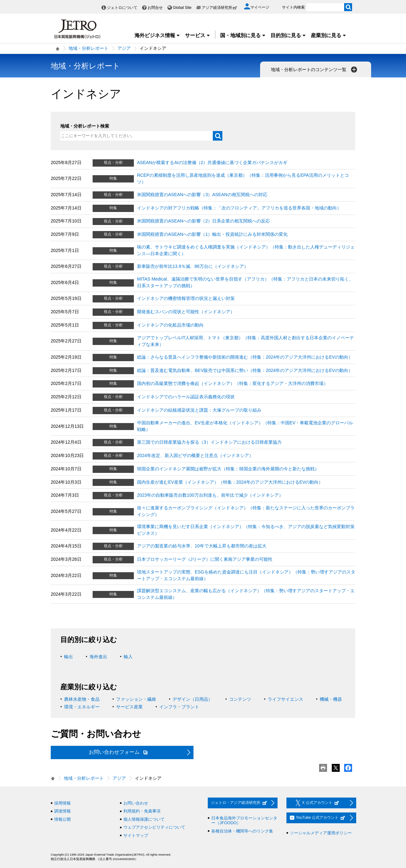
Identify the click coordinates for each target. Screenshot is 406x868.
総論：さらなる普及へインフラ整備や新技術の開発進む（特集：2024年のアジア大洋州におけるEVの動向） (245, 357)
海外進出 (98, 657)
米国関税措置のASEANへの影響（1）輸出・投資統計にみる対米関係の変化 (212, 234)
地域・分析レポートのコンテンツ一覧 (315, 70)
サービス (198, 35)
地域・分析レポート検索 (85, 126)
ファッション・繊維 (136, 699)
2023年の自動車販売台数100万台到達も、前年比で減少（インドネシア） (210, 495)
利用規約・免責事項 (142, 811)
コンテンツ (240, 699)
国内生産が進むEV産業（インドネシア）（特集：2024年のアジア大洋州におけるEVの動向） (230, 482)
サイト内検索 (293, 7)
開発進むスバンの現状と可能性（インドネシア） (186, 312)
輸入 (128, 657)
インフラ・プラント (179, 707)
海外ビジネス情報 (157, 35)
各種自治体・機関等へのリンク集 (242, 831)
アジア (124, 48)
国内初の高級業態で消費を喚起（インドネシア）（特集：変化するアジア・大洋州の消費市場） (232, 383)
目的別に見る (288, 35)
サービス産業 (129, 707)
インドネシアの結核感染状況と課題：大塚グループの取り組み (199, 410)
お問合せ (155, 8)
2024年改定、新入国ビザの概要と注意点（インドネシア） (195, 455)
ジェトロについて (122, 8)
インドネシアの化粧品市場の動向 (170, 325)
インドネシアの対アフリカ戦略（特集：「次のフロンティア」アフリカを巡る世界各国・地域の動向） (239, 208)
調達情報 (62, 811)
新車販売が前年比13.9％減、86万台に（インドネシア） (193, 266)
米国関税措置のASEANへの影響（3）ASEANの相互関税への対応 (202, 195)
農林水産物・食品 (82, 699)
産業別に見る (329, 35)
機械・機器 (331, 699)
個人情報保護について (144, 819)
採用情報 (62, 803)
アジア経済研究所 (219, 8)
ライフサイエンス (285, 699)
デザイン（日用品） (193, 699)
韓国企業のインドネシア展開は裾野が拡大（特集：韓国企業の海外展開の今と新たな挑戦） (228, 469)
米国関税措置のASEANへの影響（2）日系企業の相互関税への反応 (203, 221)
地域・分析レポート (88, 48)
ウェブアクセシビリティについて (154, 827)
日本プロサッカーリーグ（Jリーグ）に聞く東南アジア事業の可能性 (205, 559)
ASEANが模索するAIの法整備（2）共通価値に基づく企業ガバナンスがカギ (212, 162)
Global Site (182, 8)
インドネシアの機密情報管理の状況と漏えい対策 (186, 298)
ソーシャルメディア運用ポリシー (321, 833)
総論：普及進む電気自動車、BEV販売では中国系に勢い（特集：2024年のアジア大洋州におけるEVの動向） (245, 370)
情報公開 (62, 819)
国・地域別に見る (243, 35)
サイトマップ (136, 835)
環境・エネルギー (82, 707)
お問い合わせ (136, 803)
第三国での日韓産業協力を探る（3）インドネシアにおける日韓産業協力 (209, 442)
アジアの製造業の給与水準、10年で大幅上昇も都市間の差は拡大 (202, 546)
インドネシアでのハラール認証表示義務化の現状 (186, 397)
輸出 (69, 657)
